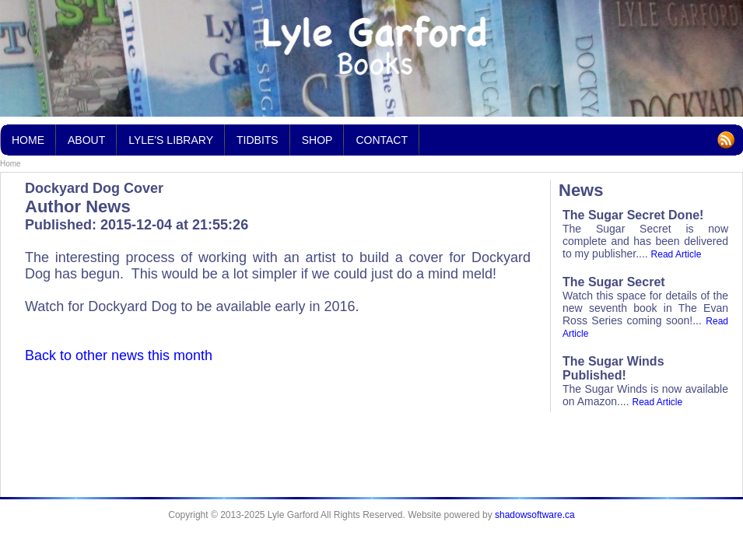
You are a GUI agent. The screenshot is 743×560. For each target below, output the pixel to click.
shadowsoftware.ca (535, 515)
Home (11, 164)
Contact (382, 140)
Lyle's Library (171, 135)
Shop (317, 140)
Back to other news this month (119, 355)
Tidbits (258, 135)
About (86, 140)
